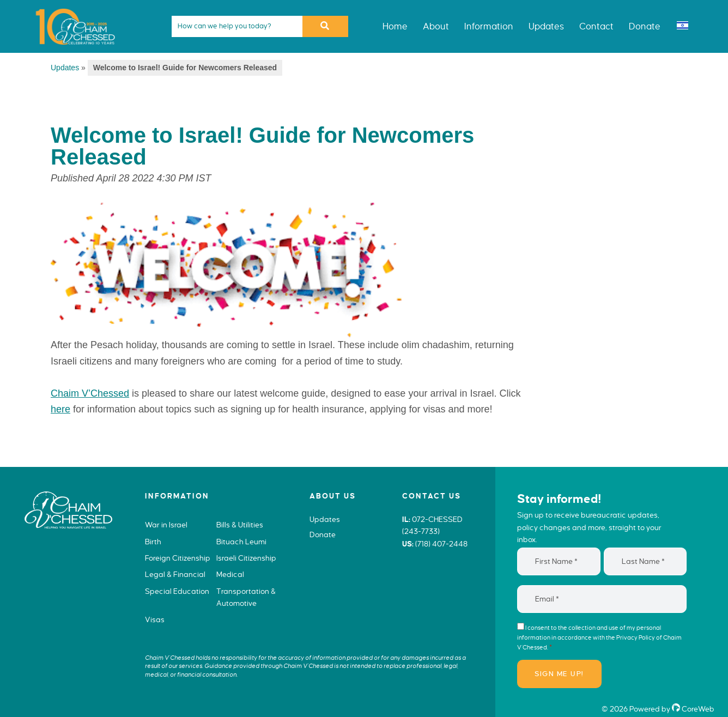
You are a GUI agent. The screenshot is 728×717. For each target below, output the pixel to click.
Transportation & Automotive (246, 598)
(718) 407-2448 (441, 544)
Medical (230, 575)
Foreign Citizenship (178, 558)
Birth (153, 542)
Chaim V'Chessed (71, 8)
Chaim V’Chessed (90, 393)
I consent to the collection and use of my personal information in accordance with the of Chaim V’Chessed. (599, 637)
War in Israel (166, 525)
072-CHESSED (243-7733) (432, 526)
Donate (323, 535)
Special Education (177, 591)
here (60, 409)
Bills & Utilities (240, 525)
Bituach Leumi (241, 542)
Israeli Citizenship (246, 558)
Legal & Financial (175, 575)
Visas (155, 620)
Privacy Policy (636, 637)
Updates (65, 68)
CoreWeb (693, 709)
